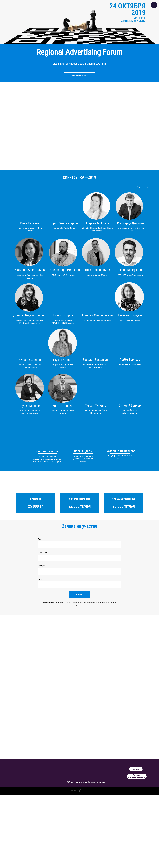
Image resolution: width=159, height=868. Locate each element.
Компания (42, 552)
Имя (39, 539)
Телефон (41, 566)
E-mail (40, 579)
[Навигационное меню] (154, 5)
